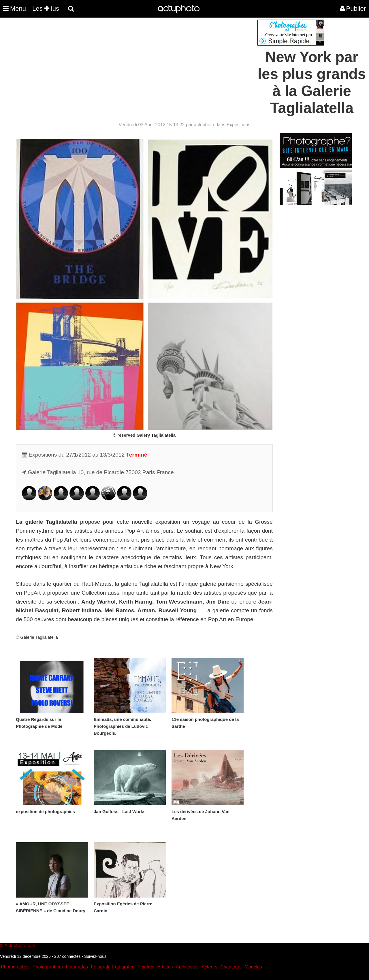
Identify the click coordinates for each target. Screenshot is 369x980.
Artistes (165, 967)
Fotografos (77, 967)
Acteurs (209, 967)
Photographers (48, 967)
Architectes (187, 967)
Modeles (253, 967)
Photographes (15, 967)
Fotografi (100, 967)
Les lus (46, 9)
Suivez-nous (95, 956)
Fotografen (123, 967)
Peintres (146, 967)
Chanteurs (231, 967)
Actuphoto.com (20, 946)
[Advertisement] (150, 60)
